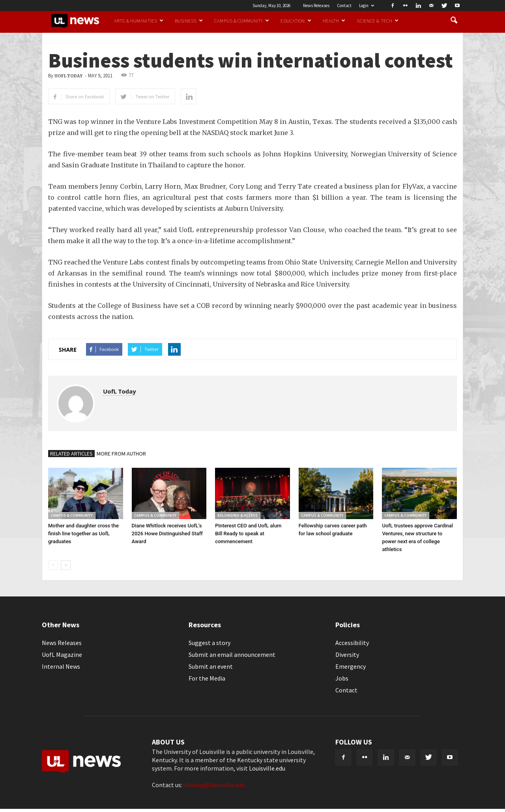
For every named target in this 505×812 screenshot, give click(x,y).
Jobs (342, 678)
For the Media (207, 678)
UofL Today (68, 76)
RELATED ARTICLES (71, 454)
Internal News (61, 666)
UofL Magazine (62, 654)
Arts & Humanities (139, 21)
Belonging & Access (238, 515)
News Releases (316, 6)
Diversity (347, 654)
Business (189, 21)
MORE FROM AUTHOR (121, 454)
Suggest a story (209, 643)
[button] (454, 21)
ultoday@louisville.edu (214, 785)
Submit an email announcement (232, 654)
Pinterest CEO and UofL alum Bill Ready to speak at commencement (248, 534)
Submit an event (211, 666)
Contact (344, 6)
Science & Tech (378, 21)
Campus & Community (242, 21)
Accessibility (352, 643)
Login (367, 6)
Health (334, 21)
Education (296, 21)
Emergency (351, 666)
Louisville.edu (267, 768)
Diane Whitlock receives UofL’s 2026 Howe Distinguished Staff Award (167, 534)
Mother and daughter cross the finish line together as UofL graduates (83, 534)
